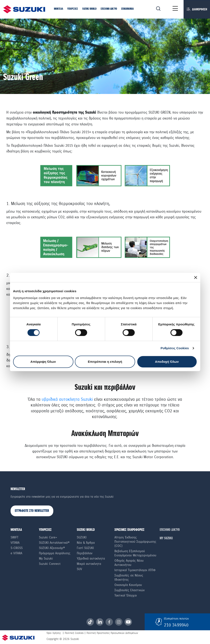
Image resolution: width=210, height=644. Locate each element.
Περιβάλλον (85, 553)
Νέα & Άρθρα (86, 543)
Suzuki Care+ (48, 537)
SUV (79, 569)
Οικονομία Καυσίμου (128, 585)
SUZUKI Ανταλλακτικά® (54, 543)
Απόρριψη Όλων (43, 362)
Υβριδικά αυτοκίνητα (91, 558)
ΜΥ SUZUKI (166, 538)
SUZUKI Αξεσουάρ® (52, 548)
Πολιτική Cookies (74, 633)
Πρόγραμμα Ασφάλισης (55, 553)
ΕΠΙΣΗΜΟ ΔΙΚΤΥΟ (170, 530)
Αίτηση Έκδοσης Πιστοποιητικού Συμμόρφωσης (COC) (135, 542)
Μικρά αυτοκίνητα (89, 564)
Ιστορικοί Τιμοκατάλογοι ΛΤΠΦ (135, 570)
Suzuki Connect (50, 564)
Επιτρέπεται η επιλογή (105, 362)
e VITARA (16, 553)
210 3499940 (176, 625)
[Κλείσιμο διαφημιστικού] (196, 277)
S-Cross (17, 548)
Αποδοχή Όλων (167, 362)
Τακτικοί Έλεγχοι (126, 595)
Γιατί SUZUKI (85, 548)
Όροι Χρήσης (54, 633)
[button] (58, 9)
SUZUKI (82, 537)
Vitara (15, 543)
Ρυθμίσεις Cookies (175, 348)
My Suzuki (46, 558)
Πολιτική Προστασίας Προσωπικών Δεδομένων (112, 633)
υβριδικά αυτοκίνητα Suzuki (67, 399)
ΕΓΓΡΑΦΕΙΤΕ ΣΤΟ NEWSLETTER (32, 511)
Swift (14, 537)
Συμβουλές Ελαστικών (130, 590)
